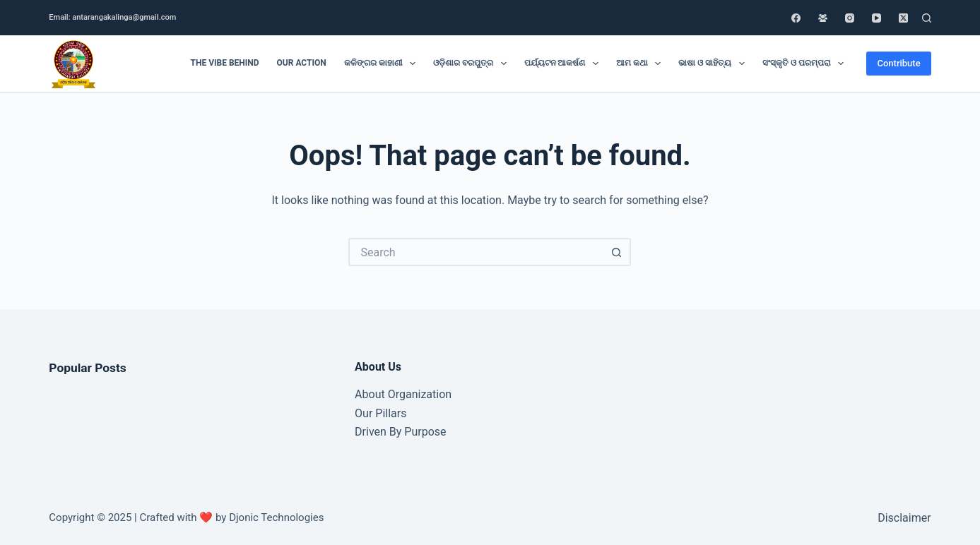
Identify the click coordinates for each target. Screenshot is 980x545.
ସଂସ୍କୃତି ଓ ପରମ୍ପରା (806, 64)
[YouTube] (876, 18)
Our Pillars (380, 413)
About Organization (403, 394)
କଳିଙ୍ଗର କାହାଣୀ (383, 64)
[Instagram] (850, 18)
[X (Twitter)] (903, 18)
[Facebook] (796, 18)
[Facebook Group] (823, 18)
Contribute (898, 63)
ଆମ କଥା (641, 64)
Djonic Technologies (276, 517)
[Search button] (617, 252)
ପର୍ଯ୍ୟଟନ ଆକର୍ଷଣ (564, 64)
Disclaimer (904, 518)
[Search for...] (476, 252)
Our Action (302, 63)
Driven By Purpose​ (400, 432)
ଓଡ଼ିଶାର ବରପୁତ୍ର (472, 64)
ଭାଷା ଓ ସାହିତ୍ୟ (714, 64)
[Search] (927, 18)
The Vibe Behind (225, 63)
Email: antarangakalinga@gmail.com (112, 17)
